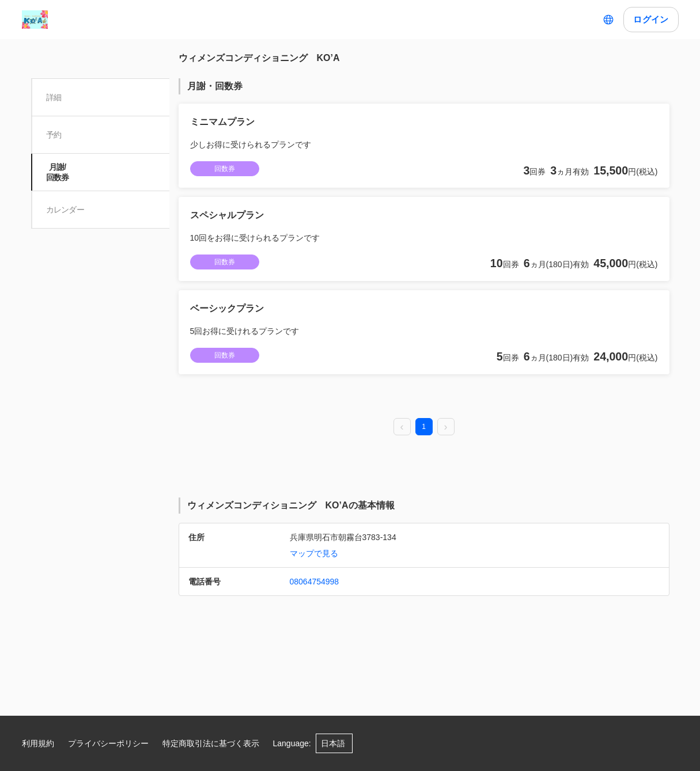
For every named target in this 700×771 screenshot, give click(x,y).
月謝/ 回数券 (59, 172)
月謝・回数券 (215, 86)
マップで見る (314, 553)
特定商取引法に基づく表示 (211, 743)
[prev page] (402, 427)
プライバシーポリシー (108, 743)
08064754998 (315, 582)
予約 (55, 135)
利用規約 (38, 743)
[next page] (446, 427)
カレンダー (67, 210)
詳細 (55, 97)
